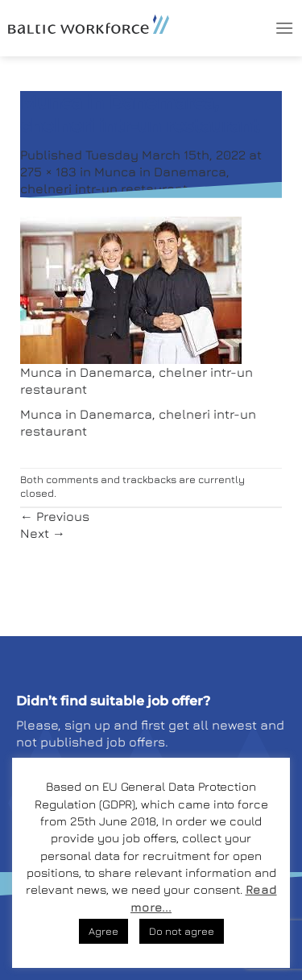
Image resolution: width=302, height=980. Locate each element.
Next (43, 533)
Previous (55, 516)
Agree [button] (103, 931)
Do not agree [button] (182, 931)
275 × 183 (48, 172)
